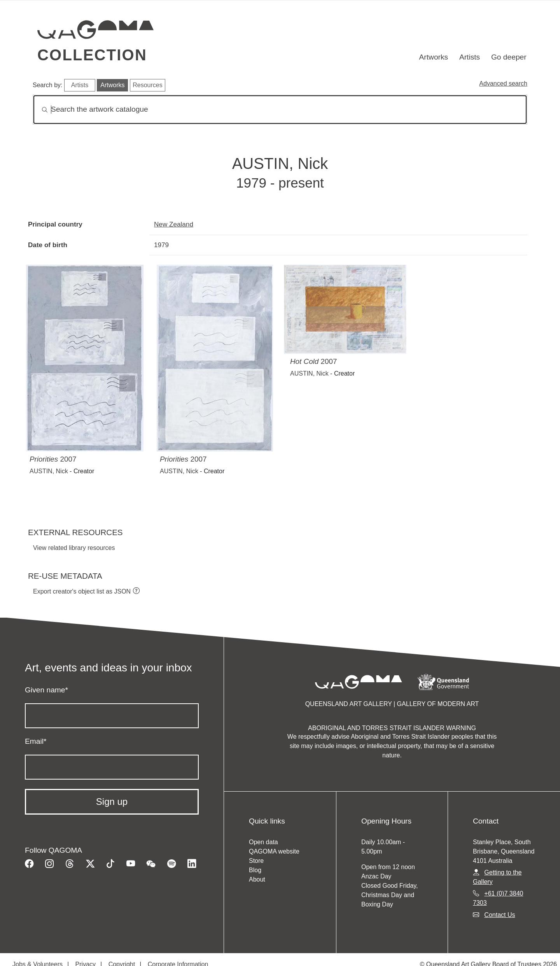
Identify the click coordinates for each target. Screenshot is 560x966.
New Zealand (174, 224)
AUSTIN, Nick (49, 471)
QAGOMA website (274, 851)
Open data (263, 842)
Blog (255, 870)
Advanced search (503, 83)
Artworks (434, 57)
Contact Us (500, 915)
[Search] (280, 110)
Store (256, 861)
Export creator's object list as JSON (82, 591)
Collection (92, 55)
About (257, 879)
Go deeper (509, 57)
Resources (147, 85)
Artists (470, 57)
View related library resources (74, 548)
